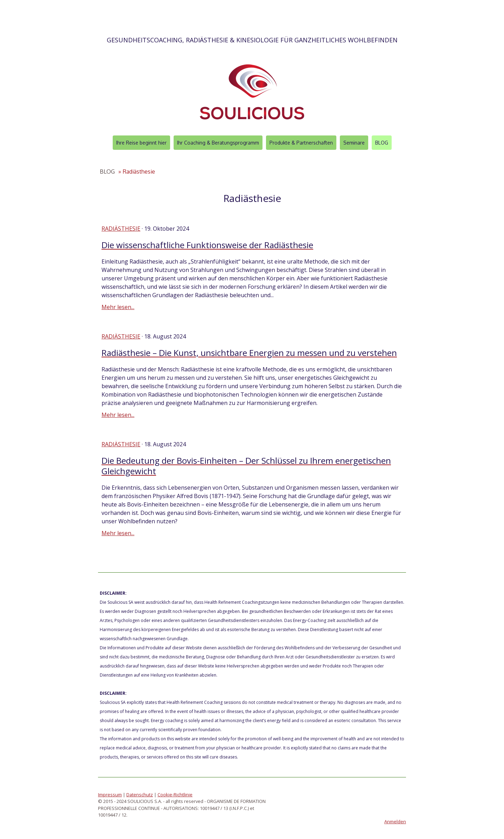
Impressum (110, 795)
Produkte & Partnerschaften (301, 143)
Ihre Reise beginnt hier (141, 143)
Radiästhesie (121, 229)
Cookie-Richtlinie (175, 795)
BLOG (382, 143)
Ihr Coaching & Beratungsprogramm (218, 143)
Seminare (354, 143)
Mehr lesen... (118, 307)
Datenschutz (140, 795)
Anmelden (395, 821)
